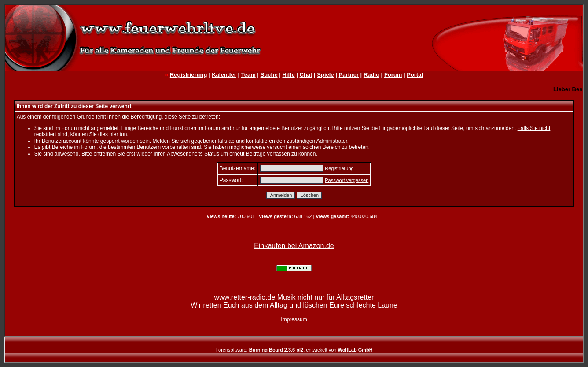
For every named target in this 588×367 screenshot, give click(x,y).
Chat (306, 75)
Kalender (224, 75)
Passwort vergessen (347, 180)
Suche (269, 75)
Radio (371, 75)
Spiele (325, 75)
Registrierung (189, 75)
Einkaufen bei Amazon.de (294, 246)
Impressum (294, 319)
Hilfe (288, 75)
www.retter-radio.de (245, 297)
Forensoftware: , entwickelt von (294, 350)
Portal (415, 75)
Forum (393, 75)
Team (248, 75)
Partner (349, 75)
